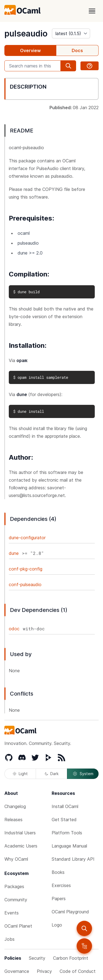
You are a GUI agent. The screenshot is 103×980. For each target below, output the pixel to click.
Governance (17, 971)
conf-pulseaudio (25, 584)
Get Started (64, 820)
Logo (57, 925)
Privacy (44, 971)
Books (58, 872)
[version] (71, 33)
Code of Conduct (78, 971)
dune (14, 553)
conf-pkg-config (26, 569)
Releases (13, 820)
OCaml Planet (18, 926)
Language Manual (69, 846)
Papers (59, 899)
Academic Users (21, 846)
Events (12, 913)
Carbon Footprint (71, 958)
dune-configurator (27, 538)
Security (37, 958)
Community (16, 900)
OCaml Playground (70, 912)
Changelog (15, 806)
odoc (14, 629)
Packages (14, 886)
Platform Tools (67, 833)
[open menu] (92, 11)
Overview (30, 50)
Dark (52, 774)
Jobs (9, 939)
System (83, 774)
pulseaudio (26, 33)
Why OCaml (16, 859)
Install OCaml (65, 806)
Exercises (61, 885)
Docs (77, 50)
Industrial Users (20, 833)
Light (20, 774)
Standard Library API (73, 859)
